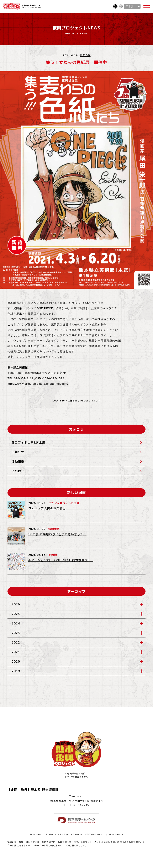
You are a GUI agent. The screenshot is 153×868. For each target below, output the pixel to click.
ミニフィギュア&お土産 (28, 442)
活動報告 (18, 461)
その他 (16, 471)
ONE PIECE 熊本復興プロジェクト (11, 6)
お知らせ (85, 55)
